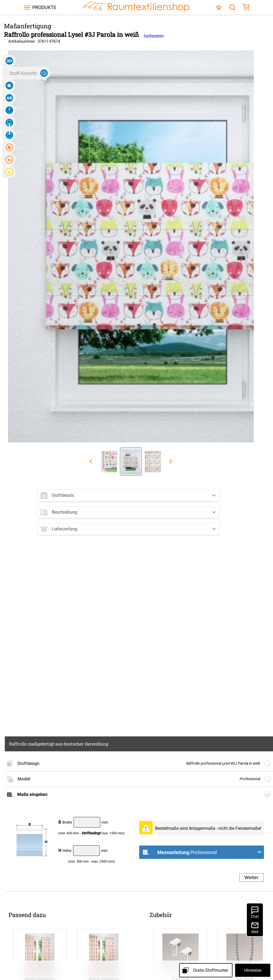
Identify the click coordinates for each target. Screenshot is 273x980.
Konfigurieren (154, 36)
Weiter (251, 877)
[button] (129, 494)
